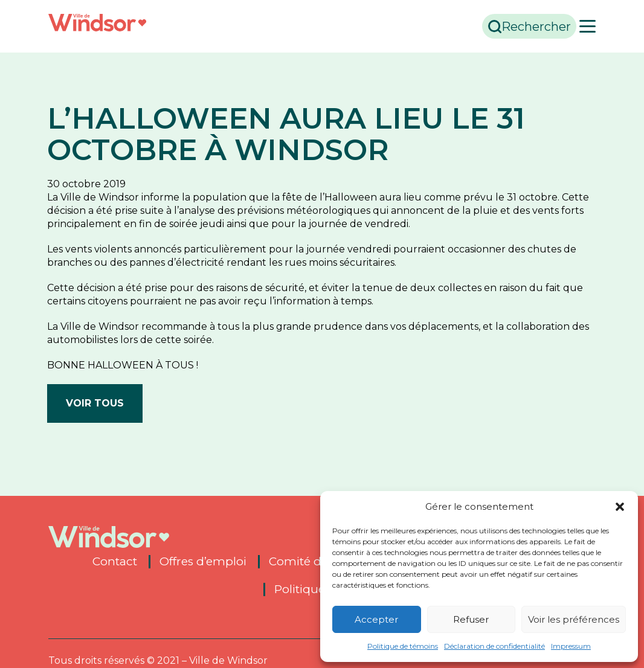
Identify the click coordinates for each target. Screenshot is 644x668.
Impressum (571, 646)
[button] (620, 507)
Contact (115, 562)
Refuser (471, 619)
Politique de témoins (403, 646)
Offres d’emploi (203, 562)
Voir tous (95, 403)
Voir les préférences (574, 619)
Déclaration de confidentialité (494, 646)
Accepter (376, 619)
